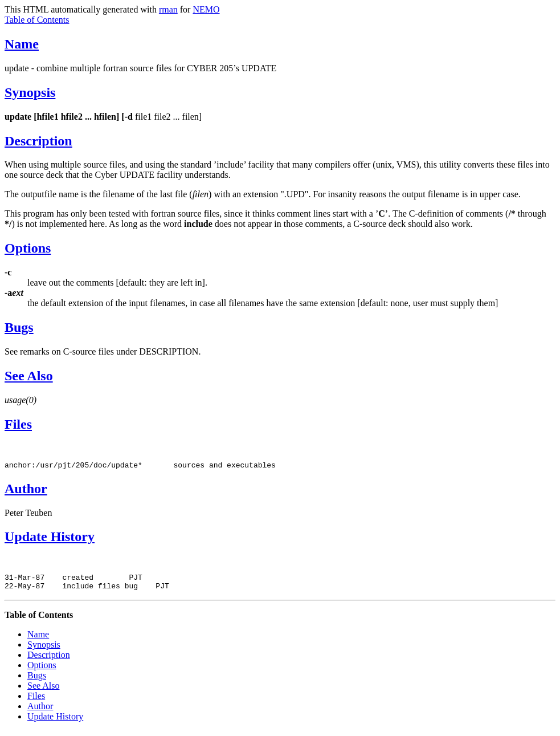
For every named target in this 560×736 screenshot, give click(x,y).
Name (22, 44)
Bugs (19, 327)
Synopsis (30, 92)
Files (18, 424)
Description (38, 141)
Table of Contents (37, 20)
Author (26, 490)
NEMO (206, 9)
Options (28, 248)
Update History (50, 538)
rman (168, 9)
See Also (29, 376)
